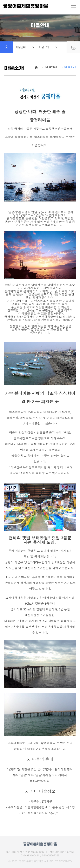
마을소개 (48, 47)
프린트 (73, 47)
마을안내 (25, 47)
